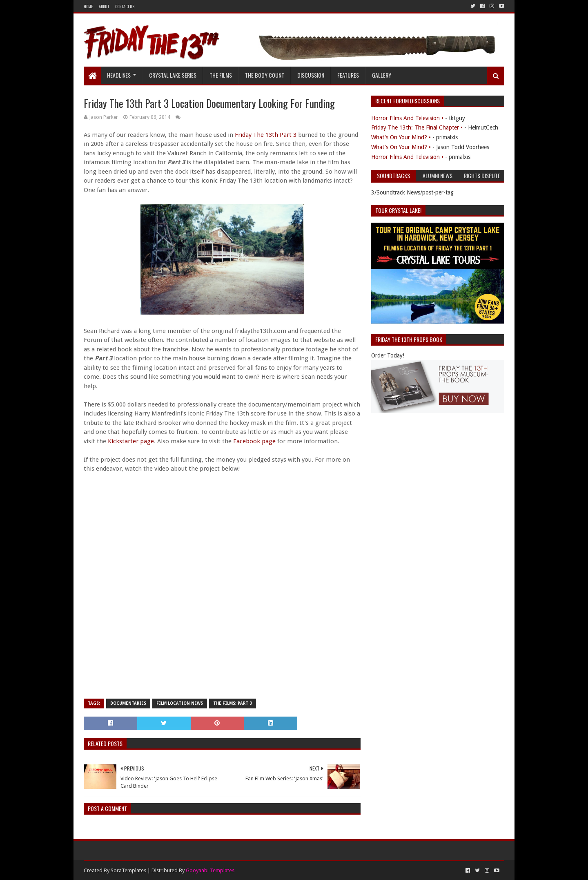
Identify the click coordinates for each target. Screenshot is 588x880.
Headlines (119, 75)
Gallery (382, 75)
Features (348, 75)
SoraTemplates (128, 870)
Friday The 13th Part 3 (266, 135)
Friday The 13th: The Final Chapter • (417, 127)
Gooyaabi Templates (210, 870)
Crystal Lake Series (173, 75)
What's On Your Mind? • (401, 137)
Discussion (311, 75)
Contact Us (125, 6)
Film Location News (180, 703)
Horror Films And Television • (407, 118)
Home (88, 6)
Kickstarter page (131, 441)
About (104, 6)
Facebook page (254, 441)
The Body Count (265, 75)
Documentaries (128, 703)
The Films (221, 75)
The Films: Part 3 (233, 703)
